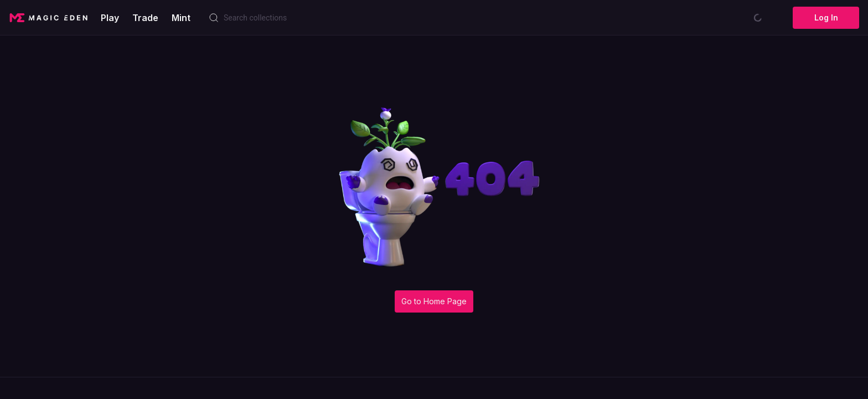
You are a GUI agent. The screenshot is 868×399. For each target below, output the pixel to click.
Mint (181, 18)
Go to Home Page (434, 301)
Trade (145, 18)
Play (110, 18)
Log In (826, 17)
